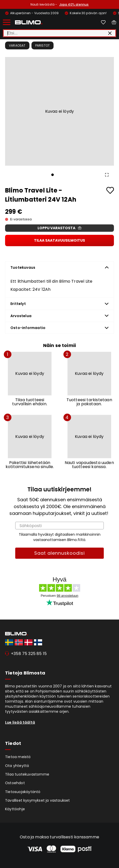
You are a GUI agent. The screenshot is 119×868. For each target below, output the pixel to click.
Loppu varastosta (59, 228)
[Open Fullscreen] (107, 175)
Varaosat (17, 45)
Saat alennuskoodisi (59, 553)
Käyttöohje (15, 809)
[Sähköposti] (59, 526)
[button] (59, 111)
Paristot (43, 45)
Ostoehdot (15, 783)
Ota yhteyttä (17, 766)
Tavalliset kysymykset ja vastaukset (38, 800)
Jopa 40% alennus (74, 4)
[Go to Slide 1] (53, 175)
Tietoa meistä (18, 757)
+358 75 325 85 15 (29, 654)
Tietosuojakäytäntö (23, 792)
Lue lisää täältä (20, 722)
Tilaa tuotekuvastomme (27, 774)
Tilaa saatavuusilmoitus (59, 240)
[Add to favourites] (110, 190)
